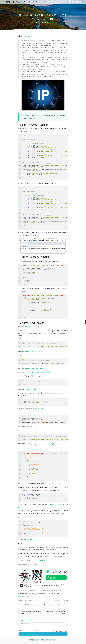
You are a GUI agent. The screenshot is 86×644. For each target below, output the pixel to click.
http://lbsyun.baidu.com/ (37, 427)
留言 (44, 2)
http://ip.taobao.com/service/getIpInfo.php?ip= (39, 331)
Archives (25, 2)
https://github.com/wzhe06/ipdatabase (56, 484)
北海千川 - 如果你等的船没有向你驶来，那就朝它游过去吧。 (47, 640)
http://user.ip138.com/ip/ (36, 408)
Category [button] (18, 2)
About (40, 2)
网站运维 (52, 22)
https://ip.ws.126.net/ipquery (35, 351)
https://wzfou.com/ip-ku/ (38, 560)
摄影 (33, 2)
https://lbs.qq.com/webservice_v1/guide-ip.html (42, 444)
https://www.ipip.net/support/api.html (40, 372)
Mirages (53, 640)
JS (35, 601)
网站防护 (30, 601)
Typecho (46, 640)
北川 (33, 22)
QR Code (43, 604)
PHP (25, 601)
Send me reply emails (61, 632)
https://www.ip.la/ (32, 389)
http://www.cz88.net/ (33, 540)
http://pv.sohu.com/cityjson (35, 368)
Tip (59, 604)
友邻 (36, 2)
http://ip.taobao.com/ (32, 327)
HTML (21, 601)
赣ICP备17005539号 (35, 640)
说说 (29, 2)
